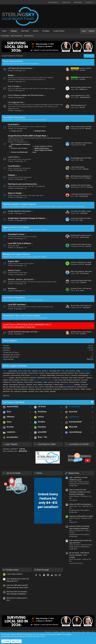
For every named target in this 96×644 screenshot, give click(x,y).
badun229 (26, 378)
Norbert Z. (45, 371)
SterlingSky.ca (53, 2)
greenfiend (64, 373)
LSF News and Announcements (20, 68)
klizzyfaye (88, 264)
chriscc (20, 371)
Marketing (12, 288)
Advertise (56, 632)
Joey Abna (84, 380)
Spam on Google (15, 193)
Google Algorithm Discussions (19, 211)
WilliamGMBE (51, 375)
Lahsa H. (42, 387)
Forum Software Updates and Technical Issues (26, 95)
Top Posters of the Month (14, 402)
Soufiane (42, 373)
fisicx (84, 145)
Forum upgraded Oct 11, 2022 (80, 95)
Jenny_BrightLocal (60, 387)
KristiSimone (56, 378)
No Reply (46, 31)
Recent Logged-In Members (15, 366)
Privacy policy (76, 632)
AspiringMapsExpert (9, 373)
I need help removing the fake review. (82, 194)
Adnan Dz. (22, 385)
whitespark (33, 378)
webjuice (6, 385)
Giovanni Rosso (33, 373)
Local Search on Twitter (47, 444)
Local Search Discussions (14, 117)
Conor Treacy (58, 380)
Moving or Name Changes (18, 148)
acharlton (25, 391)
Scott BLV (65, 389)
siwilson (5, 380)
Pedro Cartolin (25, 375)
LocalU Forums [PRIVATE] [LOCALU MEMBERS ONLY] (27, 325)
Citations (12, 175)
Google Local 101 (16, 131)
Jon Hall (82, 107)
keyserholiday (84, 196)
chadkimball (64, 378)
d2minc (47, 391)
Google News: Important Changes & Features (26, 218)
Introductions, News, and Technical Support (22, 316)
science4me (64, 382)
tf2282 (18, 387)
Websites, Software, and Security (21, 279)
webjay (78, 371)
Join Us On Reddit (13, 473)
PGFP (14, 382)
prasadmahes (48, 385)
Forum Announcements (13, 61)
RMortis (40, 385)
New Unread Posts (17, 36)
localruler (31, 391)
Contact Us (89, 2)
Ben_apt (5, 387)
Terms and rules (66, 632)
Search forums (29, 36)
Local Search (13, 124)
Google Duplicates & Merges (42, 146)
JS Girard (43, 375)
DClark (71, 389)
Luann (49, 378)
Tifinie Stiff (12, 387)
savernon (88, 246)
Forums (14, 31)
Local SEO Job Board (17, 305)
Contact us (48, 632)
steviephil (53, 391)
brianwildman (38, 382)
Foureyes (88, 178)
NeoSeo (77, 389)
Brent (76, 373)
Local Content (13, 157)
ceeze (82, 290)
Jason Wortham (70, 371)
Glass (25, 371)
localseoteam (57, 389)
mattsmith (29, 385)
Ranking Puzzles (39, 131)
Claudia (88, 389)
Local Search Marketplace (14, 298)
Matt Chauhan (68, 380)
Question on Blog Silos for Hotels (81, 262)
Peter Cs (90, 359)
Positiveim (83, 382)
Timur (37, 391)
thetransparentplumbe (21, 389)
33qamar (17, 380)
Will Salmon (24, 380)
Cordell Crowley (58, 385)
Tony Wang (53, 371)
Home (4, 31)
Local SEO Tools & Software (19, 243)
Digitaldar (77, 385)
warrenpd (74, 375)
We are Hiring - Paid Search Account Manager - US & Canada (79, 555)
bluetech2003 (13, 385)
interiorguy (32, 389)
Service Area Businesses (18, 152)
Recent (36, 31)
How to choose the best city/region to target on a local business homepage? (80, 492)
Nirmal (18, 373)
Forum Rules (5, 36)
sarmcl (35, 385)
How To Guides (14, 86)
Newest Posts (74, 473)
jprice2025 (6, 391)
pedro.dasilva (55, 373)
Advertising (78, 2)
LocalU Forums (59, 31)
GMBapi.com (83, 89)
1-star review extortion (78, 167)
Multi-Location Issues (41, 148)
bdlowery (88, 129)
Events (11, 75)
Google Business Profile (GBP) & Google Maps (27, 136)
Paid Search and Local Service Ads (22, 184)
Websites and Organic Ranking (16, 254)
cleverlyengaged (83, 375)
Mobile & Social (14, 270)
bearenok (39, 389)
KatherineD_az (72, 387)
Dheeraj (48, 373)
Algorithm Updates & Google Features (19, 204)
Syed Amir (24, 387)
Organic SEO (13, 261)
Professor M (60, 375)
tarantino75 (77, 380)
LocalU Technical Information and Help (23, 332)
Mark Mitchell (49, 387)
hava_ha (31, 387)
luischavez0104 (15, 375)
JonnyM (57, 382)
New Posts (25, 31)
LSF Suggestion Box (16, 102)
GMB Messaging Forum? (78, 105)
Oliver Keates (73, 378)
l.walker (83, 389)
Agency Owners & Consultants (16, 227)
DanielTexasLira (82, 387)
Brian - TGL (61, 371)
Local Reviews (14, 166)
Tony (12, 391)
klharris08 (19, 378)
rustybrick (35, 371)
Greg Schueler (29, 382)
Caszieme (89, 378)
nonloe (41, 391)
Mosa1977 (82, 378)
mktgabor (12, 378)
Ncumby (10, 427)
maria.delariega (47, 389)
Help (84, 632)
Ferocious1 (84, 385)
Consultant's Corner (16, 234)
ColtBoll (31, 380)
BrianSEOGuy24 (74, 382)
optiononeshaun (8, 389)
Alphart (11, 380)
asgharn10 (17, 391)
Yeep (36, 387)
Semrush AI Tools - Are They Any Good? (83, 288)
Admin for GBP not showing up (80, 504)
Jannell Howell (84, 237)
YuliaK (45, 382)
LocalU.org (66, 2)
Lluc (40, 371)
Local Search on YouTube (79, 444)
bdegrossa (20, 382)
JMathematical (42, 378)
